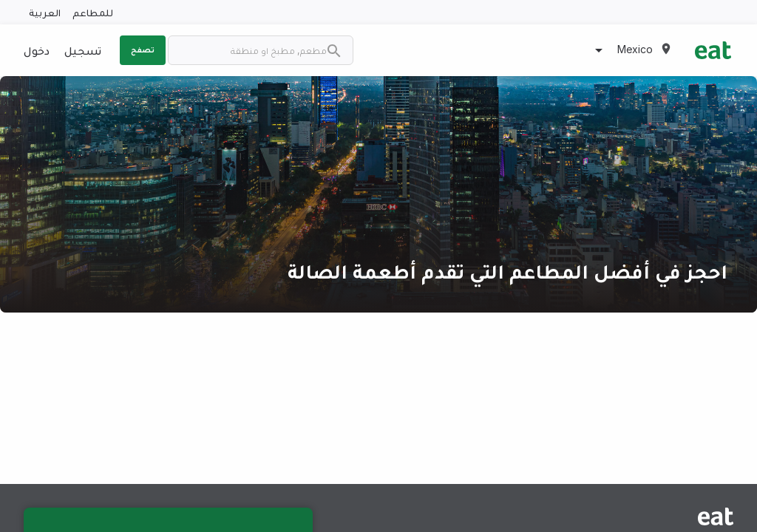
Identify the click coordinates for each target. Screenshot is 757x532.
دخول (37, 50)
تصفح (143, 50)
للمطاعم (93, 12)
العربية (45, 12)
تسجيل (83, 50)
